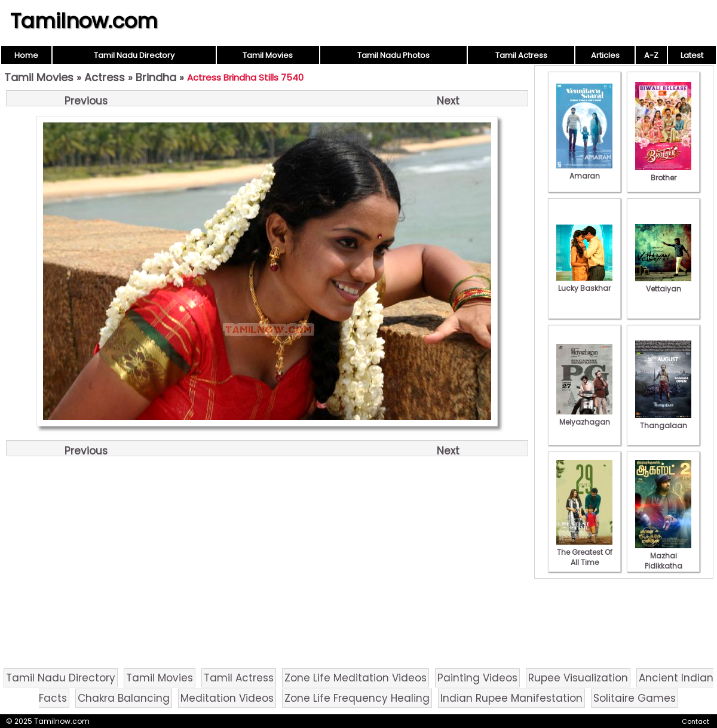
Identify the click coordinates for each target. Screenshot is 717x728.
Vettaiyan (663, 284)
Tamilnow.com (84, 21)
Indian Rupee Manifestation (511, 698)
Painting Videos (477, 678)
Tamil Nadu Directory (134, 55)
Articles (605, 55)
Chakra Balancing (124, 698)
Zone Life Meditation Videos (356, 678)
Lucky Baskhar (584, 283)
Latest (692, 55)
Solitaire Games (635, 698)
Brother (663, 173)
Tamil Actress (521, 55)
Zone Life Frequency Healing (357, 698)
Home (26, 55)
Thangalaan (663, 420)
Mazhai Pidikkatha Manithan (663, 561)
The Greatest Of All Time (584, 552)
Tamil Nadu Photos (393, 55)
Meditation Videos (227, 698)
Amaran (584, 171)
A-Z (651, 55)
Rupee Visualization (578, 678)
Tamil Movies (268, 55)
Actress (105, 77)
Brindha (156, 77)
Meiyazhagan (584, 417)
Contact (695, 721)
